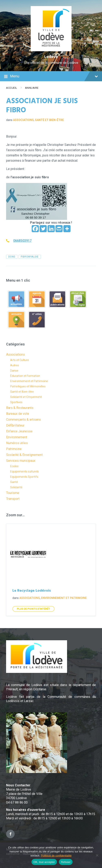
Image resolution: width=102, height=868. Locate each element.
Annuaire (32, 88)
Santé (14, 482)
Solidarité (16, 487)
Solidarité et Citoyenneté (26, 397)
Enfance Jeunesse (19, 431)
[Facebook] (35, 229)
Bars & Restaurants (20, 408)
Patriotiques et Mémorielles (28, 386)
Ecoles (14, 466)
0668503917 (22, 241)
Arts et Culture (20, 360)
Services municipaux (21, 461)
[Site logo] (51, 50)
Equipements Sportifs (24, 477)
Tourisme (13, 493)
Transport (13, 499)
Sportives (16, 402)
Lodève (51, 57)
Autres (15, 365)
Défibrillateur (15, 425)
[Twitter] (43, 229)
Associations (23, 120)
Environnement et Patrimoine (29, 381)
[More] (67, 229)
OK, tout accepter (44, 862)
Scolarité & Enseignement (24, 455)
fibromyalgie (30, 257)
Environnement (17, 437)
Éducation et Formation (25, 376)
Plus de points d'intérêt (33, 609)
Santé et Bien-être (49, 120)
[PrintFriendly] (59, 229)
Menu (51, 77)
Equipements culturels (24, 471)
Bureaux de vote (18, 414)
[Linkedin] (51, 229)
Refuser (66, 862)
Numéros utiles (17, 443)
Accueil (12, 88)
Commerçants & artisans (23, 420)
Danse (14, 371)
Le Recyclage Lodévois (32, 591)
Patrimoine (14, 449)
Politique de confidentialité (56, 856)
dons (12, 257)
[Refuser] (97, 855)
